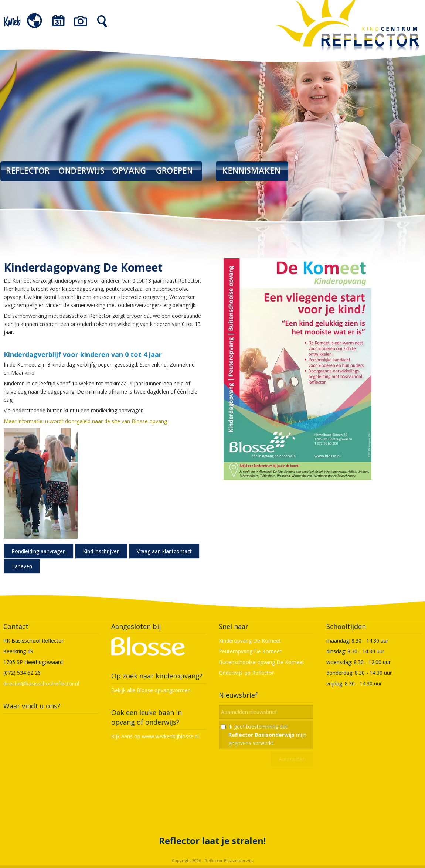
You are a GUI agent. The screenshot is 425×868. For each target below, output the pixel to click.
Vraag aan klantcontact (164, 551)
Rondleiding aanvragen (39, 551)
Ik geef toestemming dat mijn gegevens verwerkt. (267, 735)
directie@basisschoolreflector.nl (41, 683)
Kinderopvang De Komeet (250, 641)
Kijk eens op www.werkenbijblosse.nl (155, 736)
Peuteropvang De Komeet (250, 651)
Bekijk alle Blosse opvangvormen (151, 690)
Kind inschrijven (101, 551)
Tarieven (22, 566)
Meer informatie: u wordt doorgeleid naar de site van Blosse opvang (85, 421)
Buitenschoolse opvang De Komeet (261, 662)
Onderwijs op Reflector (246, 673)
